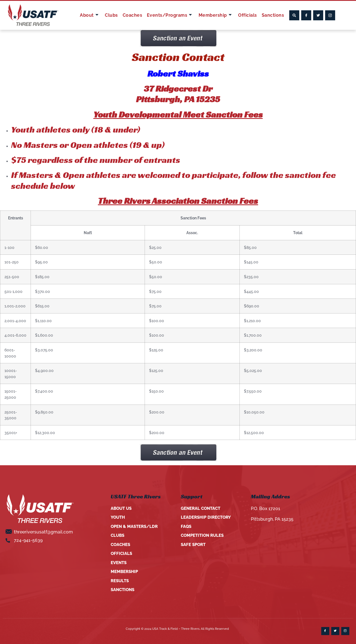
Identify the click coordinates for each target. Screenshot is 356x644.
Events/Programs (170, 15)
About (91, 15)
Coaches (133, 15)
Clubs (113, 15)
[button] (294, 15)
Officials (247, 15)
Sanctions (272, 15)
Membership (215, 15)
